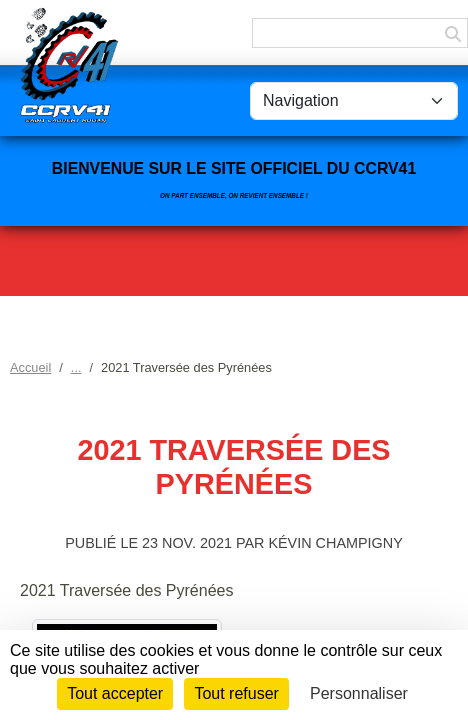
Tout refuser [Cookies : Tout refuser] (236, 693)
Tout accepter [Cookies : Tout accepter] (115, 693)
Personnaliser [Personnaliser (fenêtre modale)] (359, 693)
